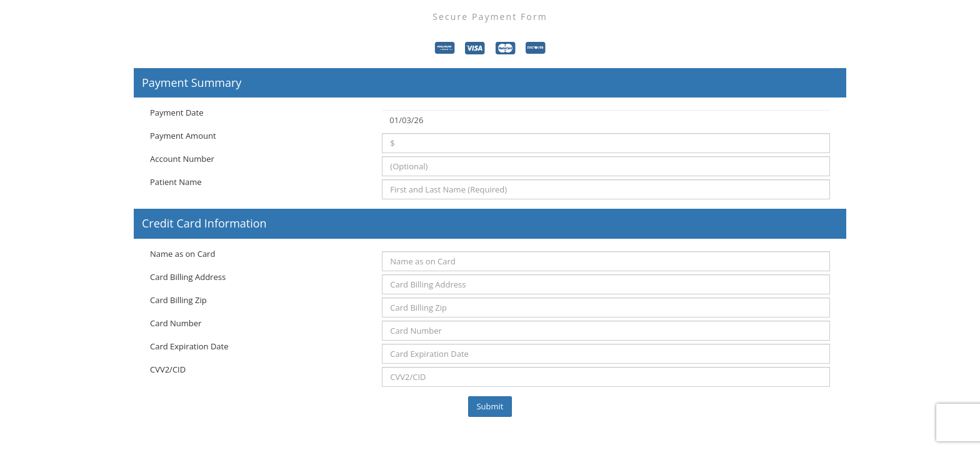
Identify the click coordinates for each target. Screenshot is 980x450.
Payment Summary (192, 83)
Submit (490, 406)
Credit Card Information (204, 224)
